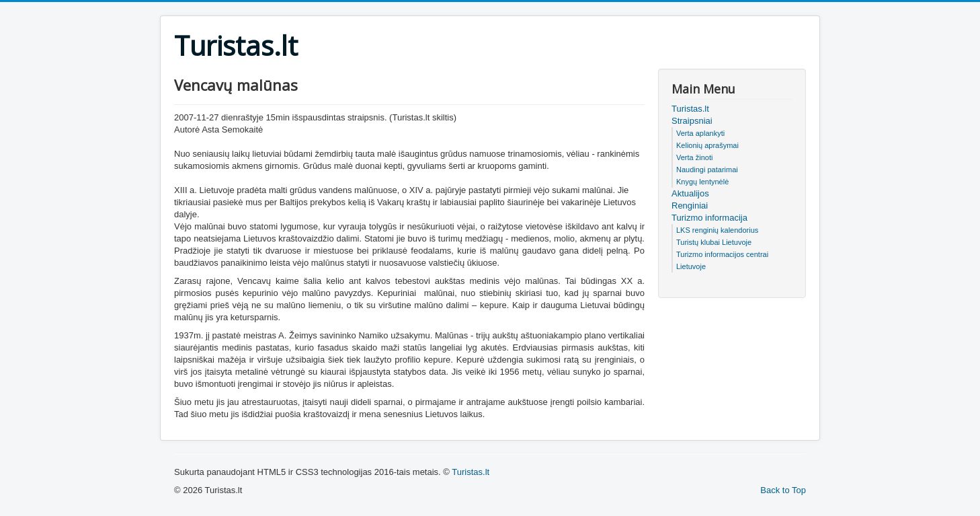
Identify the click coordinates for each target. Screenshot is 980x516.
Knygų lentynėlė (702, 182)
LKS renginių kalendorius (717, 230)
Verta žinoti (694, 157)
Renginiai (690, 206)
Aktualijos (690, 193)
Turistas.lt (690, 109)
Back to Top (783, 490)
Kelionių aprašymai (707, 145)
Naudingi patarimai (707, 170)
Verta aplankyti (700, 133)
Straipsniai (692, 121)
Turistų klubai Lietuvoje (714, 242)
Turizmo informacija (709, 218)
